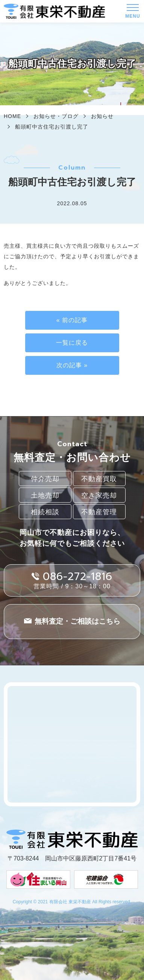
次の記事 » (72, 365)
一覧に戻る (72, 343)
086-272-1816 (78, 577)
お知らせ (102, 116)
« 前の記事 (72, 320)
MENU (133, 13)
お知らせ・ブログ (56, 116)
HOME (12, 116)
